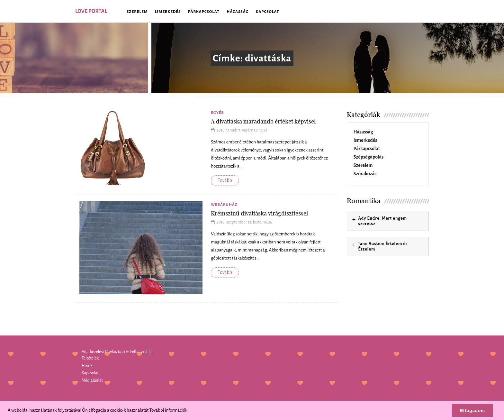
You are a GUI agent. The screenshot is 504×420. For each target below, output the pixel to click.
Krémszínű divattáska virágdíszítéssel (259, 213)
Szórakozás (365, 174)
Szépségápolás (369, 157)
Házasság (238, 12)
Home (87, 366)
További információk (168, 410)
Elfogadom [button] (473, 411)
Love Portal (91, 11)
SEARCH (419, 11)
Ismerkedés (168, 12)
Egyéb (217, 113)
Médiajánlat (92, 380)
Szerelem (137, 12)
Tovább (225, 180)
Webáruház (224, 205)
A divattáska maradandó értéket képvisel (263, 121)
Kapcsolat (267, 12)
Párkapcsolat (204, 12)
